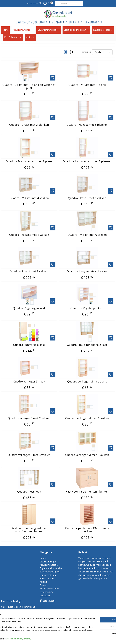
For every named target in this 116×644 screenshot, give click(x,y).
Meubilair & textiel (23, 30)
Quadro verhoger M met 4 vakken (87, 418)
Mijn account (35, 4)
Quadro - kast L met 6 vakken (87, 198)
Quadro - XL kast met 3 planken (87, 125)
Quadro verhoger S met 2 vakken (29, 418)
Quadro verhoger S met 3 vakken (29, 455)
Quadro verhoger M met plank (87, 381)
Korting (43, 582)
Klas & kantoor (13, 37)
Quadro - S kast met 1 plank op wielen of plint (29, 86)
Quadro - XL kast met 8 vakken (29, 235)
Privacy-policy (46, 592)
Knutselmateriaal (103, 30)
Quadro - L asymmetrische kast (87, 271)
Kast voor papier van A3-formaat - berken (87, 530)
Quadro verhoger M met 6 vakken (87, 455)
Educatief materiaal (49, 30)
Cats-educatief (48, 601)
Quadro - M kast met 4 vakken (29, 198)
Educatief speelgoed (50, 572)
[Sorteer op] (102, 52)
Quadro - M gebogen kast (87, 308)
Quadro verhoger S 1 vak (29, 381)
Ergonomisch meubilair (51, 568)
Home (5, 30)
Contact (44, 585)
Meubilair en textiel (49, 565)
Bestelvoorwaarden (49, 589)
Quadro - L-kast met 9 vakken (29, 271)
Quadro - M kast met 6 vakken (87, 235)
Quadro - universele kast (29, 345)
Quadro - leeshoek (29, 491)
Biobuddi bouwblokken (76, 30)
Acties (31, 37)
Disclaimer (45, 595)
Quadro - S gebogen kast (29, 308)
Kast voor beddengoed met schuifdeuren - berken (29, 530)
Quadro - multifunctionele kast (87, 345)
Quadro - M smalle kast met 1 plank (29, 161)
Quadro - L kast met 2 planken (29, 125)
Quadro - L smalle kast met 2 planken (87, 161)
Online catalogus (48, 561)
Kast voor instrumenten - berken (87, 491)
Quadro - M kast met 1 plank (87, 85)
